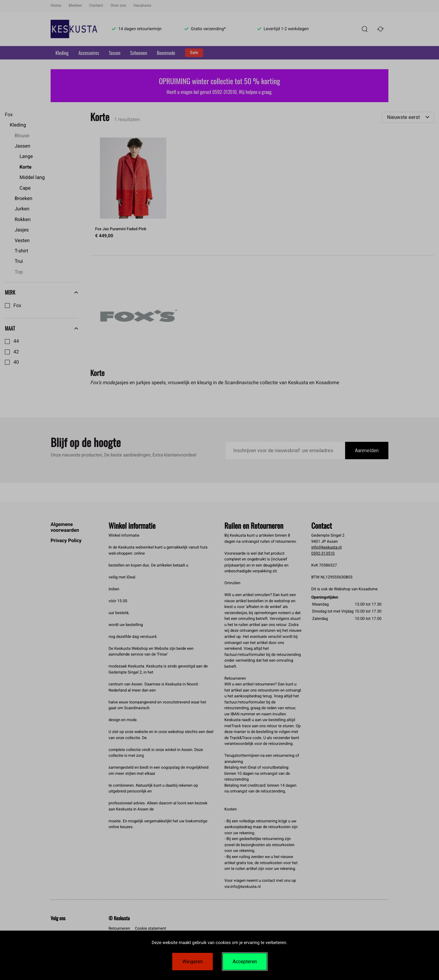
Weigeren (193, 962)
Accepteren (245, 962)
